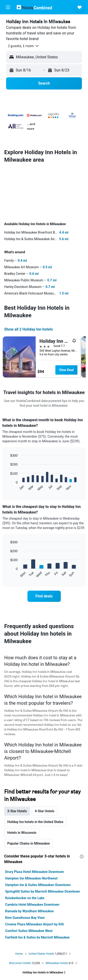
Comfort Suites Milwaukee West (29, 931)
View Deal (66, 370)
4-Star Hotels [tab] (44, 811)
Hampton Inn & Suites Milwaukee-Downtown (38, 885)
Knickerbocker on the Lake (25, 898)
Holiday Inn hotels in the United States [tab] (35, 822)
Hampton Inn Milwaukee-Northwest (31, 878)
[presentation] (82, 857)
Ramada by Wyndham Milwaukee (29, 911)
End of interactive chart (8, 487)
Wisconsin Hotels (20, 963)
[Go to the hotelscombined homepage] (34, 7)
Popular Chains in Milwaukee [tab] (29, 843)
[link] (44, 596)
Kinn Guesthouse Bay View (25, 918)
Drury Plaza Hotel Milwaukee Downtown (34, 872)
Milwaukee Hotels (57, 963)
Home (19, 954)
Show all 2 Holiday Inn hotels (29, 329)
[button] (8, 7)
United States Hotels (41, 954)
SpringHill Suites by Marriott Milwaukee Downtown (43, 891)
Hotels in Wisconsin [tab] (22, 833)
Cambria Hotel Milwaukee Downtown (32, 905)
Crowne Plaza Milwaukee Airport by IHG (34, 924)
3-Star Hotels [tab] (17, 811)
